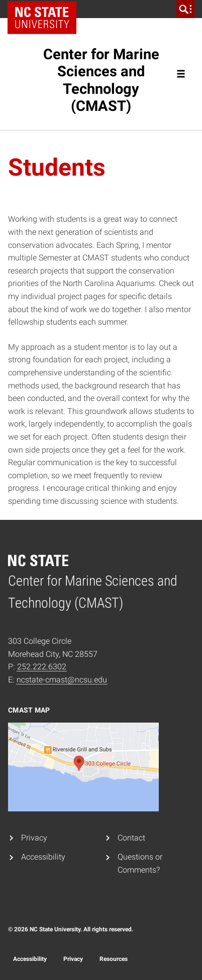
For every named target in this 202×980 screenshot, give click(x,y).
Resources (114, 959)
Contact (131, 838)
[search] (185, 9)
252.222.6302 (42, 667)
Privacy (34, 838)
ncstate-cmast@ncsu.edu (62, 680)
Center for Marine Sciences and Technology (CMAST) (101, 80)
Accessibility (43, 857)
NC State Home (45, 9)
